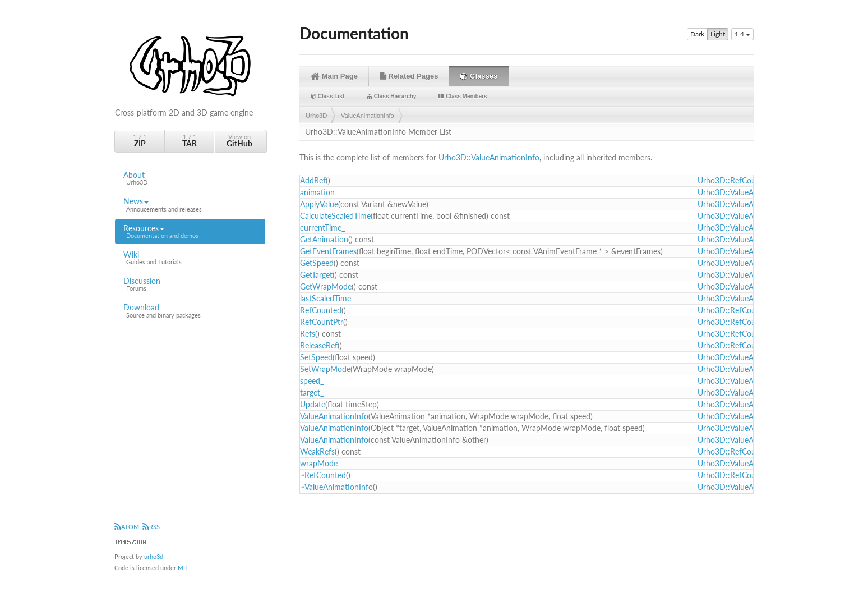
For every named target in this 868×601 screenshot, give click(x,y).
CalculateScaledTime (335, 216)
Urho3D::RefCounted (735, 180)
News (190, 205)
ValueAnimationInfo (368, 116)
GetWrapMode (326, 286)
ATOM (127, 527)
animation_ (319, 192)
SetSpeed (316, 357)
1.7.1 (140, 141)
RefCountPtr (322, 322)
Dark (697, 34)
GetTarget (316, 275)
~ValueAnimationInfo (336, 487)
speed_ (312, 381)
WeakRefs (317, 451)
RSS (151, 527)
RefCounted (321, 310)
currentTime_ (322, 228)
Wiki (190, 258)
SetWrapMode (325, 369)
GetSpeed (317, 263)
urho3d (154, 556)
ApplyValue (319, 204)
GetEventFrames (328, 251)
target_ (312, 393)
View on (239, 141)
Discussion (190, 285)
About (190, 178)
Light (718, 34)
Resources (190, 232)
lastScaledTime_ (327, 298)
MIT (183, 568)
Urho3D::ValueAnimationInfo (489, 157)
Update (313, 404)
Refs (308, 334)
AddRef (313, 180)
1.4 (742, 34)
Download (190, 311)
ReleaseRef (319, 345)
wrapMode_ (320, 463)
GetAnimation (324, 239)
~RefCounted (323, 475)
